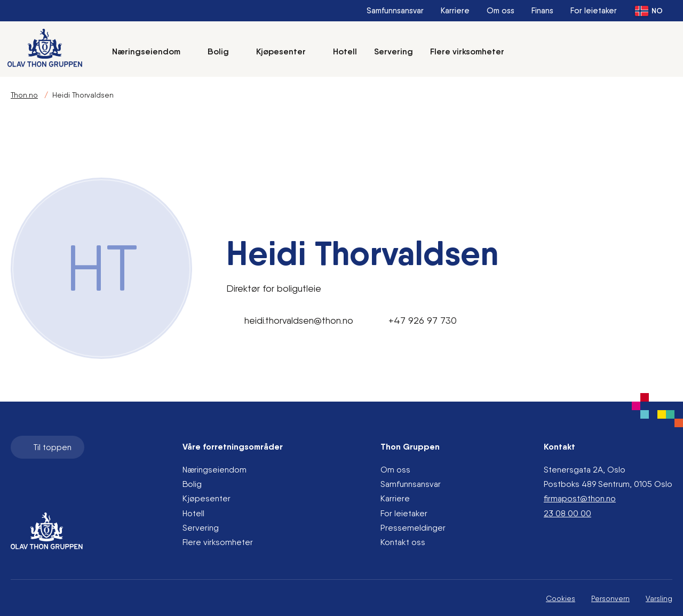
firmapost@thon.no (580, 498)
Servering (394, 51)
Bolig (223, 51)
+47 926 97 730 (414, 321)
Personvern (610, 598)
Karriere (455, 11)
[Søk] (535, 52)
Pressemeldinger (413, 528)
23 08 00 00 (567, 513)
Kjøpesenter (286, 51)
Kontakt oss (403, 542)
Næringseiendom (151, 51)
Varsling (659, 598)
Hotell (345, 51)
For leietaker (594, 11)
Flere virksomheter (467, 51)
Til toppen (46, 447)
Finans (542, 11)
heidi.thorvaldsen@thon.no (290, 321)
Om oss (501, 11)
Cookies (561, 598)
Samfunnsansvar (395, 11)
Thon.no (24, 95)
